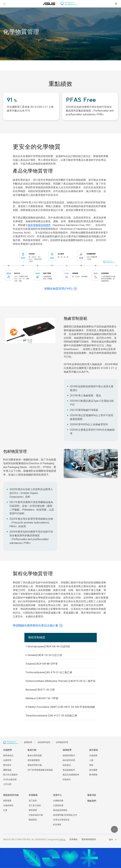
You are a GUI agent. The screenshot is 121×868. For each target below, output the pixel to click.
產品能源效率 (69, 770)
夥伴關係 (93, 775)
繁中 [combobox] (113, 840)
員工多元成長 (35, 805)
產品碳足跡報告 (60, 810)
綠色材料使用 (69, 760)
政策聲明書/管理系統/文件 (65, 815)
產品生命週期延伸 (71, 775)
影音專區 (57, 825)
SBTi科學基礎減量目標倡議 (40, 770)
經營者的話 (8, 756)
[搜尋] (116, 4)
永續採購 (93, 756)
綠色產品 (67, 765)
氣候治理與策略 (35, 756)
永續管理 (7, 760)
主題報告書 (58, 805)
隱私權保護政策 (89, 839)
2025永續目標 (10, 780)
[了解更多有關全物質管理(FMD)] (61, 289)
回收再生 (67, 780)
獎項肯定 (7, 765)
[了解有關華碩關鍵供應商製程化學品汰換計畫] (38, 626)
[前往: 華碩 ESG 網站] (69, 4)
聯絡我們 (92, 801)
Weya (63, 840)
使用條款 (74, 839)
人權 (91, 760)
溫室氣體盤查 (34, 760)
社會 (5, 810)
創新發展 (7, 801)
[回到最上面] (114, 829)
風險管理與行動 (35, 765)
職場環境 (33, 820)
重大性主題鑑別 (10, 775)
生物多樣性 (8, 805)
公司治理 (7, 784)
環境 (91, 765)
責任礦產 (93, 770)
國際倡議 (7, 770)
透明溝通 (33, 810)
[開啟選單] (4, 4)
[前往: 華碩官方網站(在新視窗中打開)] (49, 4)
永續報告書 (58, 801)
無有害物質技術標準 (39, 225)
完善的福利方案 (36, 815)
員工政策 (33, 801)
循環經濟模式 (69, 756)
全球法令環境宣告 (61, 820)
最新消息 (92, 795)
